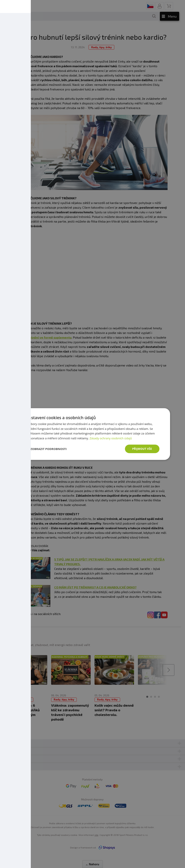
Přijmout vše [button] (142, 449)
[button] (46, 449)
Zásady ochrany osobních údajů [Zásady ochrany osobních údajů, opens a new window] (111, 438)
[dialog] (93, 434)
